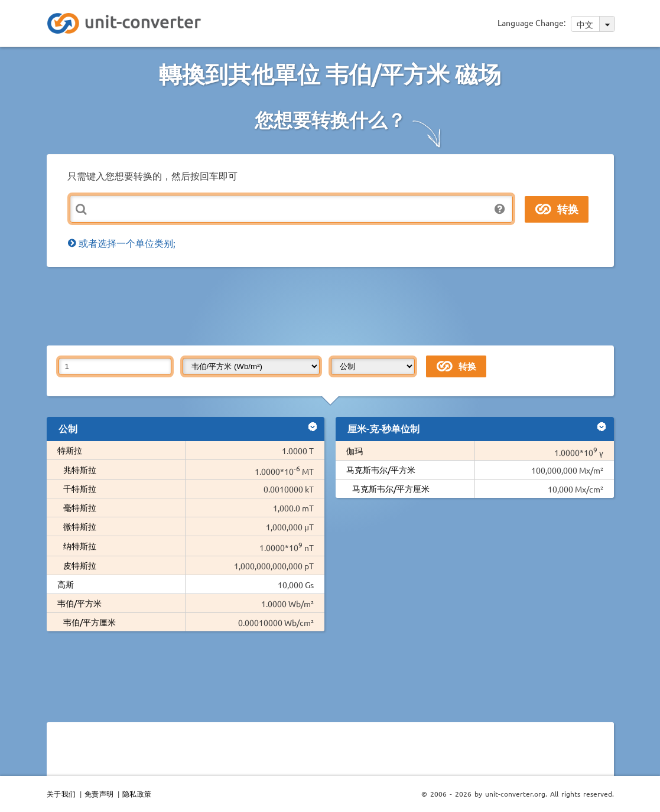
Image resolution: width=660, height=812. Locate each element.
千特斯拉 (80, 488)
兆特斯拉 (80, 469)
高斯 (66, 584)
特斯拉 (70, 450)
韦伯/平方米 (79, 603)
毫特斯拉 (80, 507)
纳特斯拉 (80, 546)
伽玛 (359, 451)
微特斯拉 (80, 526)
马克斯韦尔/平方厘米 (391, 488)
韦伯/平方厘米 (90, 622)
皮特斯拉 (80, 565)
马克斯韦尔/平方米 (381, 469)
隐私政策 (137, 794)
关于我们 (61, 794)
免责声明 (99, 794)
